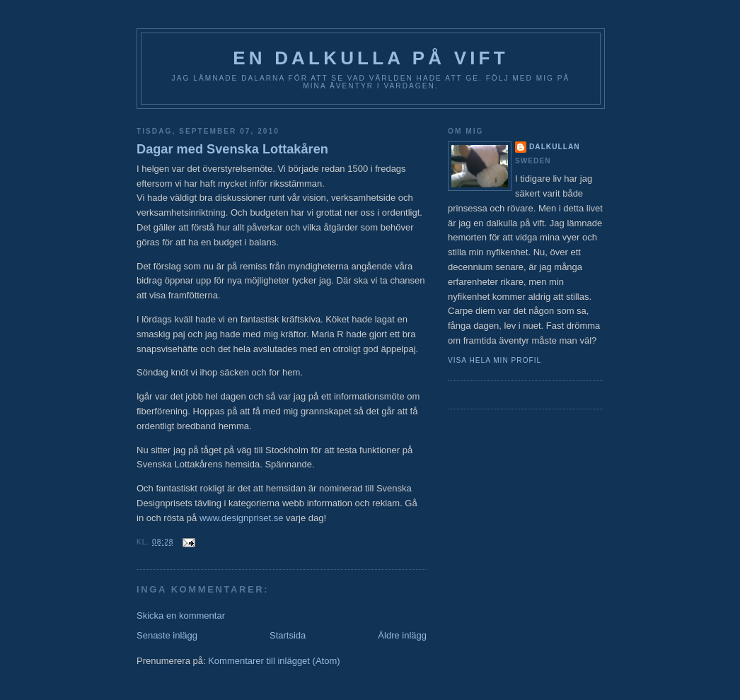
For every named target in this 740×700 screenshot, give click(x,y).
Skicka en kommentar (181, 616)
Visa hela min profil (495, 360)
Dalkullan (555, 147)
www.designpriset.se (242, 518)
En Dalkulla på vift (371, 58)
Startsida (288, 635)
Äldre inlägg (402, 635)
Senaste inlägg (167, 635)
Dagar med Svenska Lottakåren (232, 149)
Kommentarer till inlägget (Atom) (274, 661)
